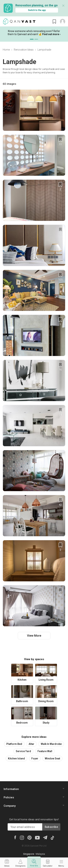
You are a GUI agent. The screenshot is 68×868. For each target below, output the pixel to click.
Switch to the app (37, 10)
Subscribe (51, 827)
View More (34, 636)
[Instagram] (22, 837)
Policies (9, 797)
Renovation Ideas (24, 50)
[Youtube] (37, 837)
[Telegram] (45, 837)
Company (10, 806)
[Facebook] (15, 837)
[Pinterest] (29, 837)
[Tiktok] (52, 837)
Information (11, 789)
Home (6, 50)
